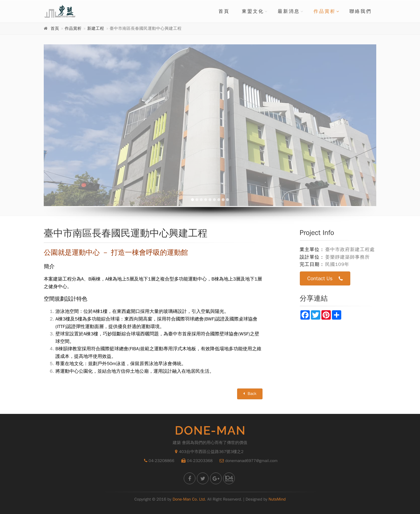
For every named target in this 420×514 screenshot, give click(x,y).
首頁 (224, 11)
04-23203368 (196, 461)
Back (250, 394)
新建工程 (96, 28)
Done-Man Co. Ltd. (189, 499)
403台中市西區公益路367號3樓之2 (209, 452)
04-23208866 (158, 461)
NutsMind (277, 499)
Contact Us (325, 279)
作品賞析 (325, 11)
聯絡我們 (360, 11)
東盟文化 (253, 11)
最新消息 (289, 11)
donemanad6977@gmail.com (247, 461)
